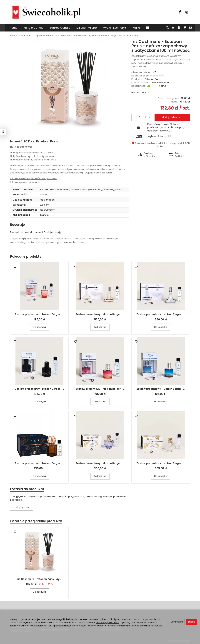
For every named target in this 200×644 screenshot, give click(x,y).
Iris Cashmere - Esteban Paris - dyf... (39, 579)
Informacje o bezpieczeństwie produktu (33, 178)
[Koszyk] (173, 28)
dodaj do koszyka (172, 117)
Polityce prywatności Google (146, 626)
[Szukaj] (167, 28)
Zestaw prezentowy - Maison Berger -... (39, 314)
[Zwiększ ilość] (134, 117)
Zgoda (191, 622)
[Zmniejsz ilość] (145, 117)
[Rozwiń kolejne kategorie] (148, 28)
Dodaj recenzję (52, 232)
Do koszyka (39, 327)
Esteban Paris (152, 79)
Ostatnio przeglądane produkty (36, 521)
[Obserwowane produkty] (185, 28)
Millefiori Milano (87, 28)
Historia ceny (140, 93)
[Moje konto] (179, 28)
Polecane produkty (26, 256)
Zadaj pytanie (21, 507)
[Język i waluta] (190, 28)
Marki (136, 28)
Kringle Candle (34, 28)
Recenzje (17, 225)
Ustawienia (177, 622)
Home (14, 28)
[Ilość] (140, 117)
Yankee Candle (60, 28)
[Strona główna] (46, 12)
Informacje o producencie (25, 182)
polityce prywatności (107, 623)
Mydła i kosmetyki (115, 28)
